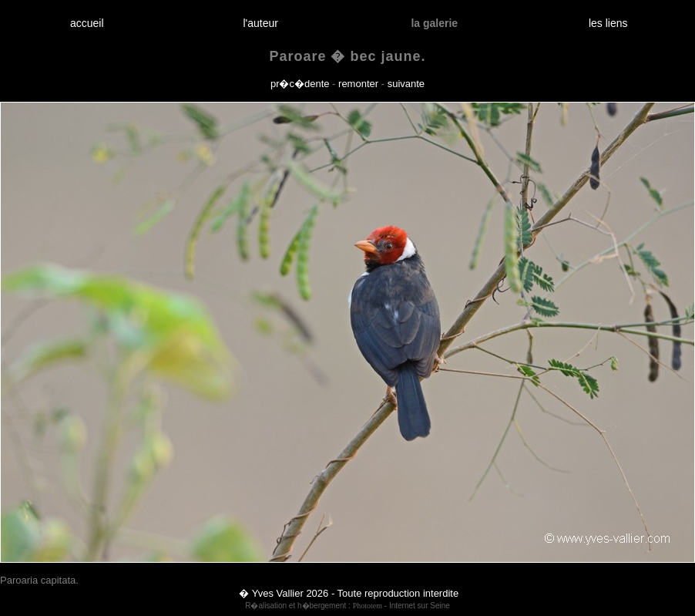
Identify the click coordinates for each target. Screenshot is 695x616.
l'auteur (261, 23)
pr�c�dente (300, 84)
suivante (406, 84)
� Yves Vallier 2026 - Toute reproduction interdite (349, 593)
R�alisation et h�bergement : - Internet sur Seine (347, 606)
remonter (358, 84)
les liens (608, 23)
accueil (87, 23)
